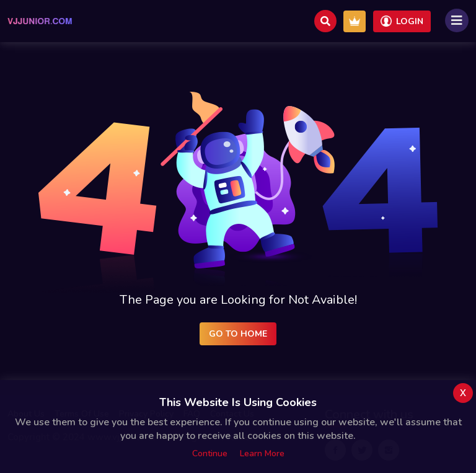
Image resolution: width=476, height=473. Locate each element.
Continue (210, 453)
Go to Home (238, 334)
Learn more (262, 453)
